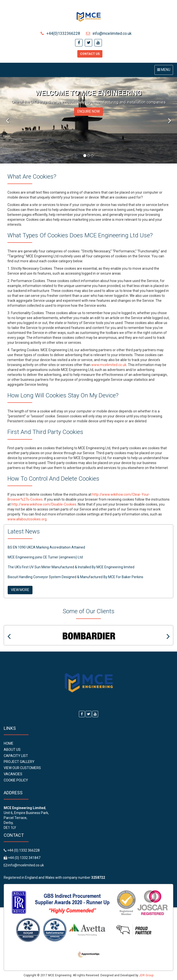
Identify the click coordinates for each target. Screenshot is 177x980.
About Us (12, 750)
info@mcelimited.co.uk (109, 33)
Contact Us (90, 54)
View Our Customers (22, 768)
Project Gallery (19, 762)
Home (9, 743)
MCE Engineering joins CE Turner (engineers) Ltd (45, 557)
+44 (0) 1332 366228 (23, 850)
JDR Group (146, 975)
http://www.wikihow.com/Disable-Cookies (44, 504)
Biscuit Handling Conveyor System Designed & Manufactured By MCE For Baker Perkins (75, 577)
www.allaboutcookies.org (27, 519)
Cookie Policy (16, 780)
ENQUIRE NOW (88, 111)
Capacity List (16, 756)
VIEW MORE (20, 590)
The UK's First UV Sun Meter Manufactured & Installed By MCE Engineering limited (71, 567)
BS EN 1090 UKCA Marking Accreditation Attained (46, 547)
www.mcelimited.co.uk (109, 365)
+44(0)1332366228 (60, 33)
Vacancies (13, 774)
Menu (165, 71)
